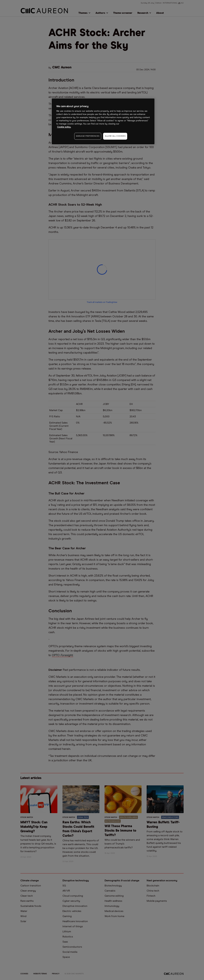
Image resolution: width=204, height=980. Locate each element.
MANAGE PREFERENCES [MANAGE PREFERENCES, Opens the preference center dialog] (88, 136)
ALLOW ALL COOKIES (115, 136)
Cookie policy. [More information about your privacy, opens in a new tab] (64, 127)
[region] (103, 121)
